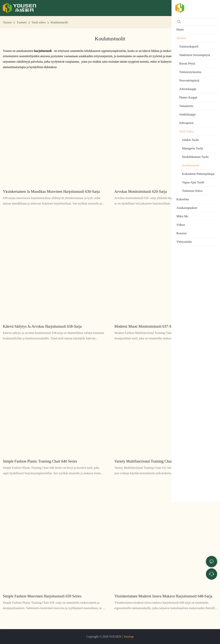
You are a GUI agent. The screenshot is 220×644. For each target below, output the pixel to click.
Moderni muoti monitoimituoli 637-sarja (146, 326)
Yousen (7, 22)
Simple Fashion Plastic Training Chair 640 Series (40, 461)
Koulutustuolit (59, 22)
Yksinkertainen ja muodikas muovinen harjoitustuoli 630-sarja (51, 191)
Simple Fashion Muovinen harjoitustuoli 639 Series (42, 596)
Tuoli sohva (39, 22)
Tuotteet (22, 22)
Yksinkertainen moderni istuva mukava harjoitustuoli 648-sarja (163, 596)
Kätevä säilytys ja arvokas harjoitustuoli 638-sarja (42, 326)
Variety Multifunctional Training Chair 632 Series (152, 461)
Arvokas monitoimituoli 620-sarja (141, 191)
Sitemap (129, 637)
